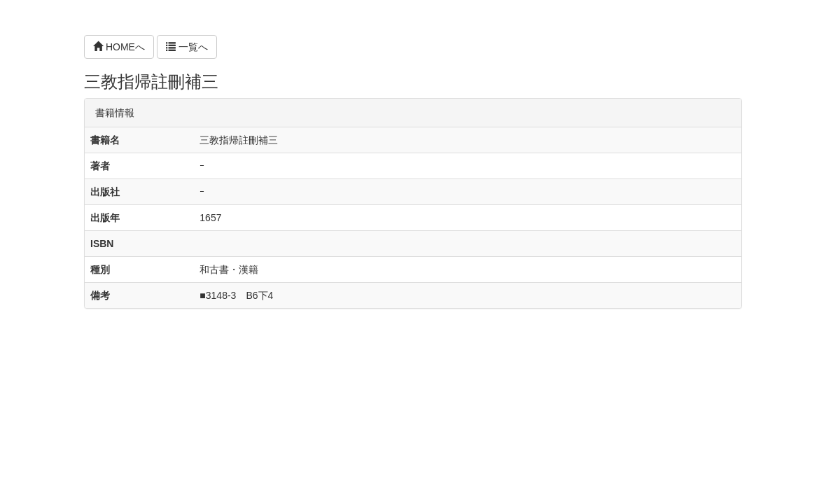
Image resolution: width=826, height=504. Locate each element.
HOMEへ (119, 47)
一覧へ (187, 47)
